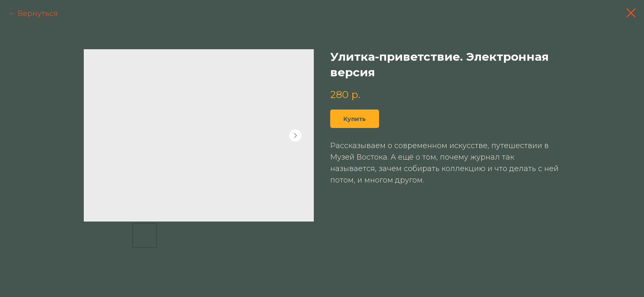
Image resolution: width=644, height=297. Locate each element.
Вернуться (38, 14)
